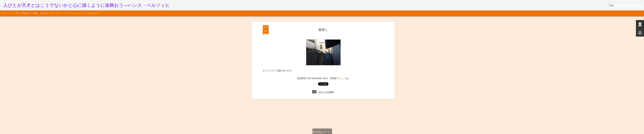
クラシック (7, 13)
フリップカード (23, 13)
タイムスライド (93, 13)
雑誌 (35, 13)
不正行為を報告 (342, 132)
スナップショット (74, 13)
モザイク (44, 13)
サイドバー (57, 13)
